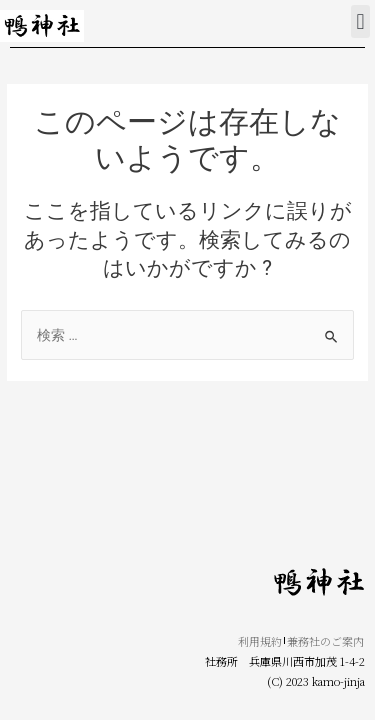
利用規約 (260, 641)
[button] (360, 21)
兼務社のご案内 (325, 641)
